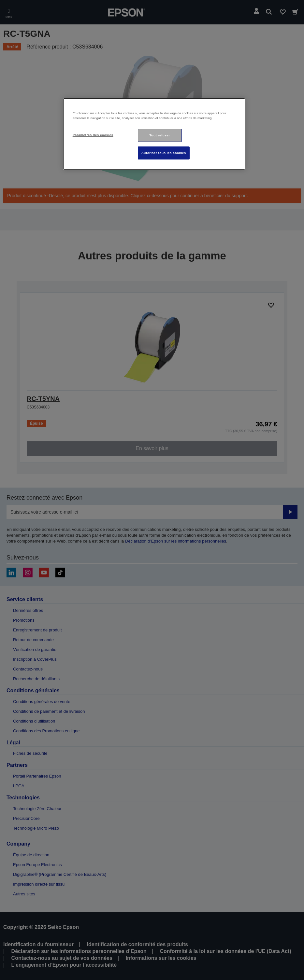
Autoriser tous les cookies (164, 153)
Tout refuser (160, 135)
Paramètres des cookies (93, 135)
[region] (154, 134)
